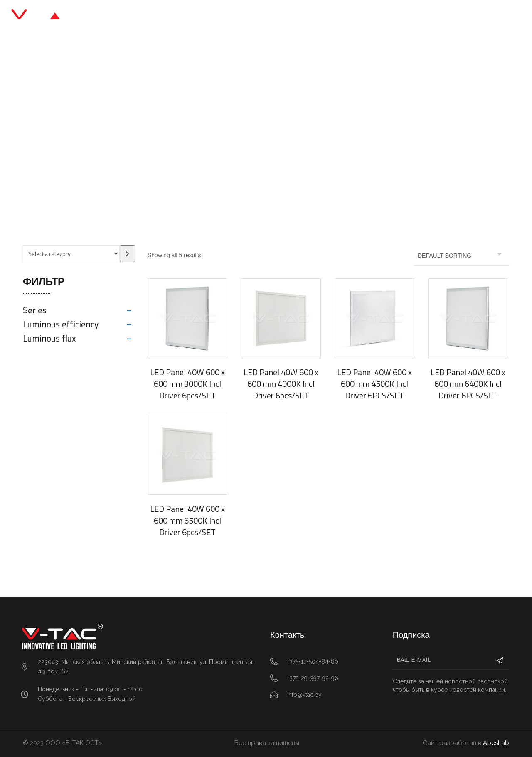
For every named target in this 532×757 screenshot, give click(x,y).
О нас (319, 16)
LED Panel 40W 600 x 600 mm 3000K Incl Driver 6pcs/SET (187, 384)
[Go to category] (127, 254)
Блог (286, 16)
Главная (169, 16)
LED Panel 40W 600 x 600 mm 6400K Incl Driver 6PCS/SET (468, 384)
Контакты (361, 16)
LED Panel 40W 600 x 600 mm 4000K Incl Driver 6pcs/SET (281, 384)
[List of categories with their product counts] (71, 254)
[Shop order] (461, 256)
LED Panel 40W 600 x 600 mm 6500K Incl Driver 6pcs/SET (187, 520)
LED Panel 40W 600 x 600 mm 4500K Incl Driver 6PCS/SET (374, 384)
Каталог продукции (230, 16)
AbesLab (496, 743)
